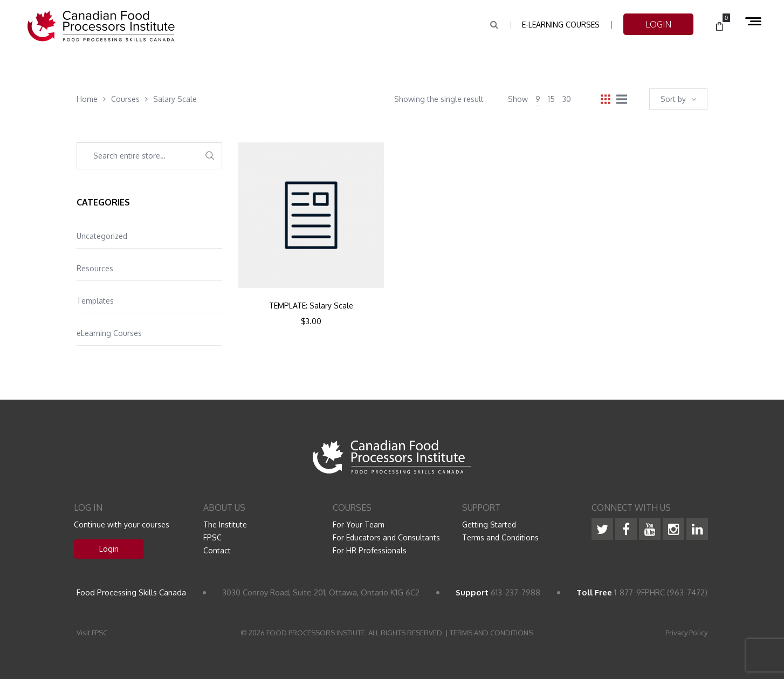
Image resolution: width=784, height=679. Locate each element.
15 (551, 99)
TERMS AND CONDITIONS (491, 633)
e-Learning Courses (561, 25)
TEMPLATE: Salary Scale (311, 306)
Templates (95, 301)
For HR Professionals (370, 550)
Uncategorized (102, 236)
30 (567, 99)
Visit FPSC (92, 633)
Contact (217, 550)
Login (109, 549)
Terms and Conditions (500, 537)
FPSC (212, 537)
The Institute (225, 524)
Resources (95, 268)
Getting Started (489, 524)
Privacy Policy (686, 633)
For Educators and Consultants (386, 537)
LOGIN (658, 24)
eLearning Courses (109, 333)
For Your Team (359, 524)
